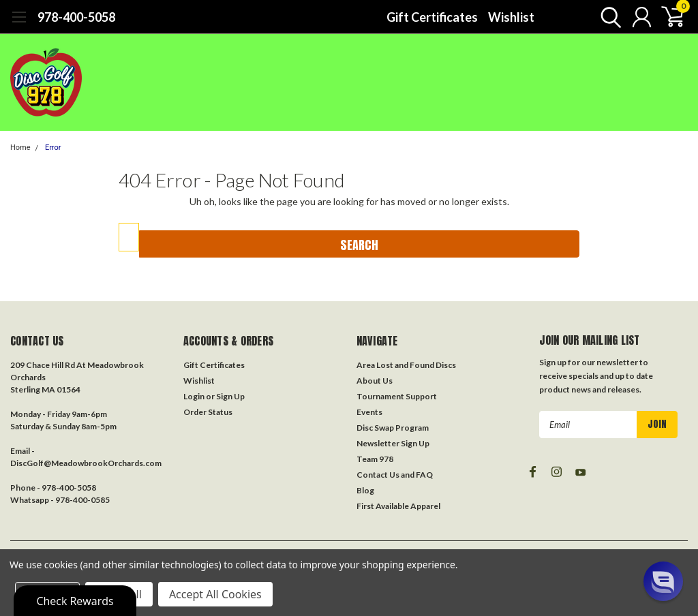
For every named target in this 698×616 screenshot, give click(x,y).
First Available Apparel (398, 506)
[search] (608, 17)
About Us (375, 381)
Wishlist (511, 17)
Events (369, 412)
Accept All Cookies (215, 594)
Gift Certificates (432, 17)
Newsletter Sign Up (393, 443)
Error (53, 148)
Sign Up (230, 396)
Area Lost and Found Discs (406, 365)
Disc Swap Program (393, 428)
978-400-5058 (76, 17)
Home (20, 148)
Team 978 (375, 459)
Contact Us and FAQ (395, 475)
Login (194, 396)
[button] (663, 581)
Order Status (208, 412)
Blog (365, 490)
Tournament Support (397, 396)
